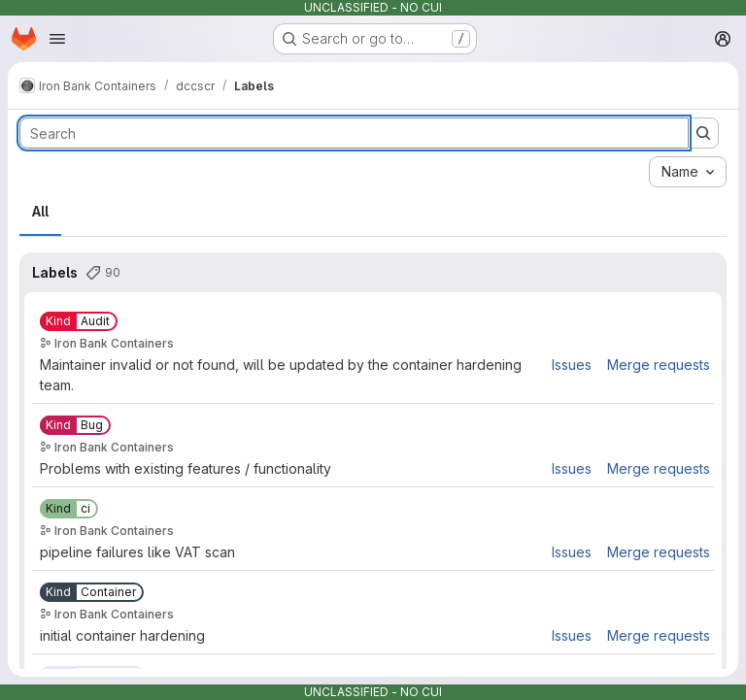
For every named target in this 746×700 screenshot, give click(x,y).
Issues (572, 365)
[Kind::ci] (69, 509)
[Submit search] (703, 133)
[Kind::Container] (92, 592)
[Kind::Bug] (75, 425)
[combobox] (688, 172)
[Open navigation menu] (57, 39)
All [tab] (40, 211)
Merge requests (659, 365)
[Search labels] (354, 133)
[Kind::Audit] (79, 321)
